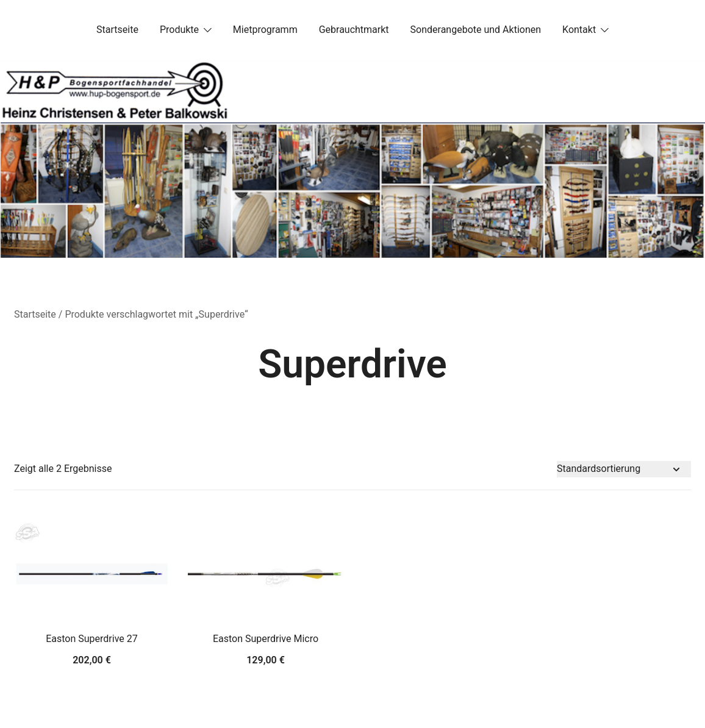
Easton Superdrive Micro (266, 639)
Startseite (117, 30)
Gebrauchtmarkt (354, 30)
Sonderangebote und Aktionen (476, 30)
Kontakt (579, 30)
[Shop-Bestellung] (624, 469)
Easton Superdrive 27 (92, 639)
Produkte (179, 30)
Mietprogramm (265, 30)
